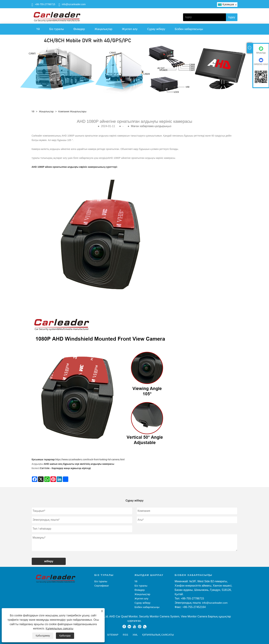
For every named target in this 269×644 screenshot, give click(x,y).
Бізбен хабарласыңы (189, 29)
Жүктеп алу (130, 29)
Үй (38, 29)
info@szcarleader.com (74, 4)
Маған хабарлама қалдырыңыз (151, 126)
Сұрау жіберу (156, 29)
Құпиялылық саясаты (59, 628)
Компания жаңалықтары (72, 111)
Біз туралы (57, 29)
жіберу (49, 561)
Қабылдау (65, 636)
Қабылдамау (43, 636)
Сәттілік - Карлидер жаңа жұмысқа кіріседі (65, 468)
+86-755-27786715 (45, 4)
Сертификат (102, 586)
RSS (125, 635)
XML (135, 635)
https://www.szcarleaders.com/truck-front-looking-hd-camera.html (90, 459)
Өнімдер (79, 29)
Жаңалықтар (103, 29)
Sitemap (113, 635)
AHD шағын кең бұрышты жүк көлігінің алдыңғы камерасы (79, 464)
